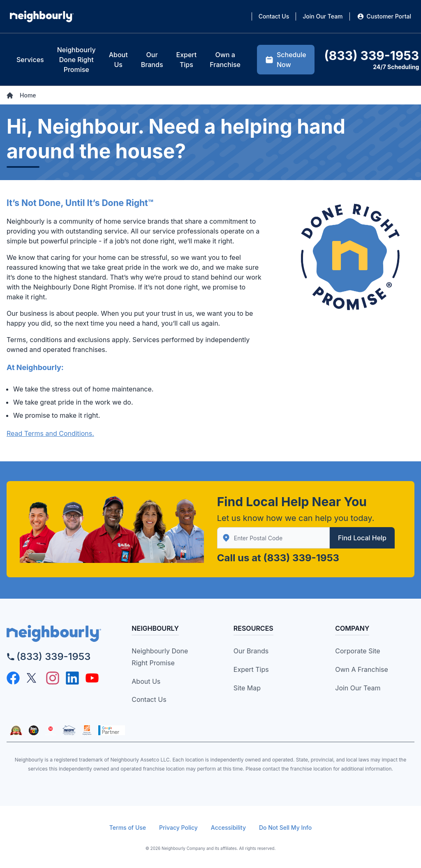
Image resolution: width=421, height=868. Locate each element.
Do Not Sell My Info (285, 827)
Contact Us (149, 699)
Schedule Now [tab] (286, 60)
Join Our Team (358, 688)
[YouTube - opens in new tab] (92, 678)
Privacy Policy (178, 827)
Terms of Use (128, 827)
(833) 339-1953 (302, 558)
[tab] (30, 60)
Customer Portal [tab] (384, 16)
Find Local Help (362, 538)
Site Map (247, 688)
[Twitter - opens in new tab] (33, 678)
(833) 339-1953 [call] (53, 656)
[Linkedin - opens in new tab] (72, 678)
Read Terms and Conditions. (50, 433)
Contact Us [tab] (274, 16)
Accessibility (228, 827)
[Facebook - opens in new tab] (13, 678)
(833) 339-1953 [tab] (372, 56)
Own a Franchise (362, 669)
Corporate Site (357, 651)
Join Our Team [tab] (323, 16)
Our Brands (251, 651)
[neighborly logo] (58, 633)
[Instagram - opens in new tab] (53, 678)
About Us (146, 681)
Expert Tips (251, 669)
